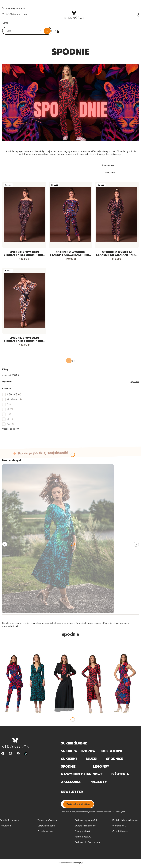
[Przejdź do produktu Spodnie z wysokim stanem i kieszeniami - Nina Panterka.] (117, 215)
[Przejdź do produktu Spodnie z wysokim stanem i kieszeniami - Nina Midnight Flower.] (70, 215)
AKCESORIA (71, 784)
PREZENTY (98, 784)
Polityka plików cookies (87, 844)
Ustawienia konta (46, 827)
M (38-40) (12, 401)
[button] (47, 31)
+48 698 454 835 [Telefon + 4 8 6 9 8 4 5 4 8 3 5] (15, 9)
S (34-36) (12, 396)
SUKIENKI (69, 760)
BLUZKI (91, 760)
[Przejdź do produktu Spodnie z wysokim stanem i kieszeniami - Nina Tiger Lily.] (24, 302)
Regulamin (5, 827)
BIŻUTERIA (120, 776)
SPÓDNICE (115, 760)
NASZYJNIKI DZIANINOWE (82, 776)
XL (8, 421)
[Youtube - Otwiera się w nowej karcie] (18, 755)
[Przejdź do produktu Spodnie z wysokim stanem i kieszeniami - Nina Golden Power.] (24, 215)
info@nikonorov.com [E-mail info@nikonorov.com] (17, 14)
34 (8, 426)
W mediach (118, 827)
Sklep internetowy (70, 864)
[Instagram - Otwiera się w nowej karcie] (10, 755)
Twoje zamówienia (47, 822)
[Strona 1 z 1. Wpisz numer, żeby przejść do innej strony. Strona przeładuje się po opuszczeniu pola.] (69, 362)
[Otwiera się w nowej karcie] (26, 755)
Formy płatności (83, 833)
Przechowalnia (45, 833)
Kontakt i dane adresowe (125, 822)
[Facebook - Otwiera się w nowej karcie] (3, 755)
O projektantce (120, 833)
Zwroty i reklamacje (85, 827)
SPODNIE (68, 768)
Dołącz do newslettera (78, 806)
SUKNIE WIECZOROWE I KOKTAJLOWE (92, 753)
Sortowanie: (108, 165)
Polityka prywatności (86, 822)
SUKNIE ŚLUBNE (74, 745)
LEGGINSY (101, 768)
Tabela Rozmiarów (10, 822)
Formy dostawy (83, 838)
